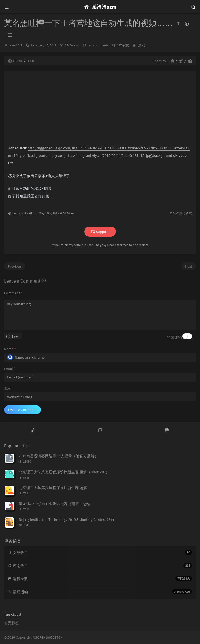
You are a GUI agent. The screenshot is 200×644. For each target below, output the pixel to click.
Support (100, 232)
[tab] (33, 430)
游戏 (142, 45)
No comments (98, 45)
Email (10, 369)
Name (10, 349)
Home (15, 61)
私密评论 (174, 338)
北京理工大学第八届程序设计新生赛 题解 (53, 488)
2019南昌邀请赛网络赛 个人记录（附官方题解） (59, 456)
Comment (13, 293)
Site (7, 388)
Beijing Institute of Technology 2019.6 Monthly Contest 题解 (67, 520)
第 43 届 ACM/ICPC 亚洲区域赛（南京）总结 (54, 504)
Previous (15, 266)
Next (189, 266)
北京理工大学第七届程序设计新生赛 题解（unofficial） (64, 472)
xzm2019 (16, 45)
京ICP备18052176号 (48, 637)
